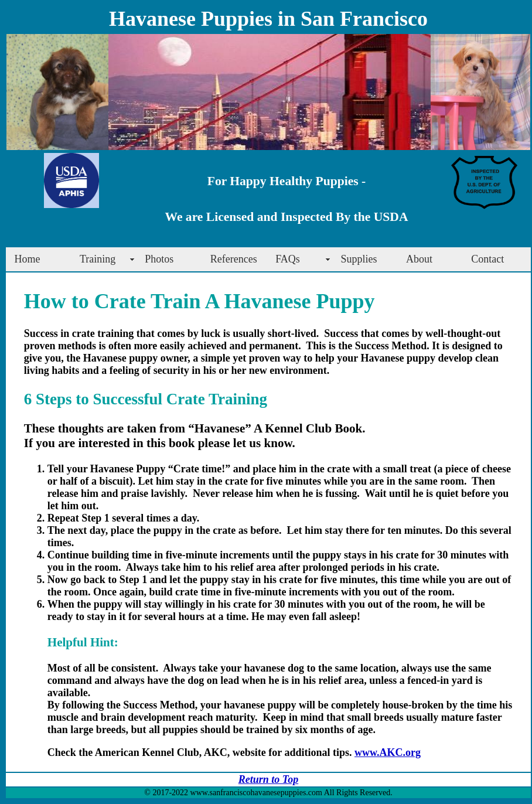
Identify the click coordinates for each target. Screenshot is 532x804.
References (234, 259)
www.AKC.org (388, 752)
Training (98, 259)
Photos (159, 259)
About (419, 259)
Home (28, 259)
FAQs (288, 259)
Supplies (359, 259)
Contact (487, 259)
